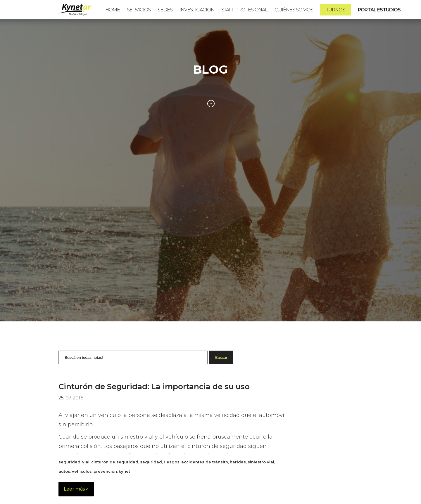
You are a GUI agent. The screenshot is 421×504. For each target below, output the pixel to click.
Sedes (165, 10)
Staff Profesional (244, 10)
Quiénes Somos (294, 10)
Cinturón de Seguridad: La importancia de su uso (154, 387)
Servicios (139, 10)
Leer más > (76, 489)
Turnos (335, 10)
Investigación (197, 10)
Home (113, 10)
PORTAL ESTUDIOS (379, 10)
